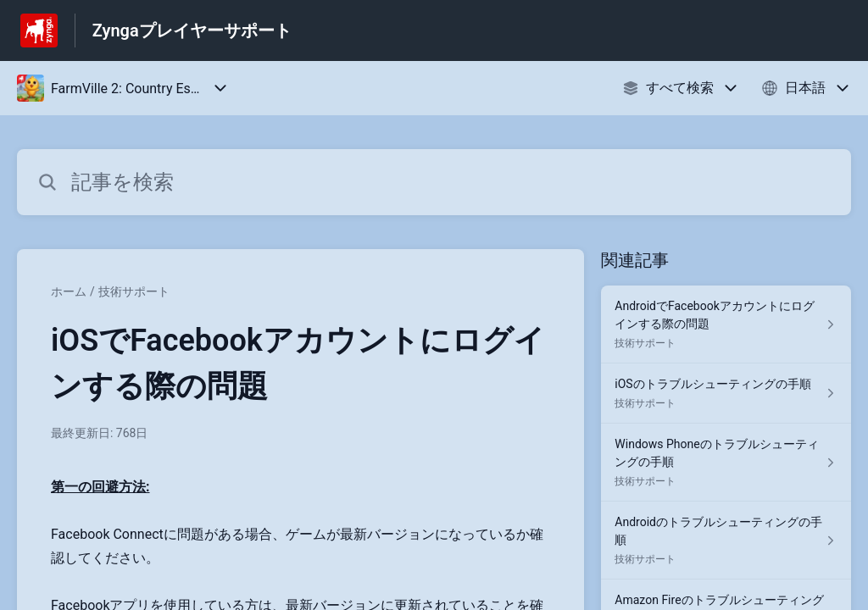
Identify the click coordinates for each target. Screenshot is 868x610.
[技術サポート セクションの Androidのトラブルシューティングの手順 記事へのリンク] (726, 541)
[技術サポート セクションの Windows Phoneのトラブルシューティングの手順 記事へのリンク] (726, 463)
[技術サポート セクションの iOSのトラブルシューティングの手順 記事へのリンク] (726, 394)
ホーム (69, 291)
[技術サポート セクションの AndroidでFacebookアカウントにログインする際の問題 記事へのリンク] (726, 324)
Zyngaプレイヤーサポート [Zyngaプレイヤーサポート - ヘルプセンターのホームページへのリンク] (192, 30)
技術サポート (134, 291)
